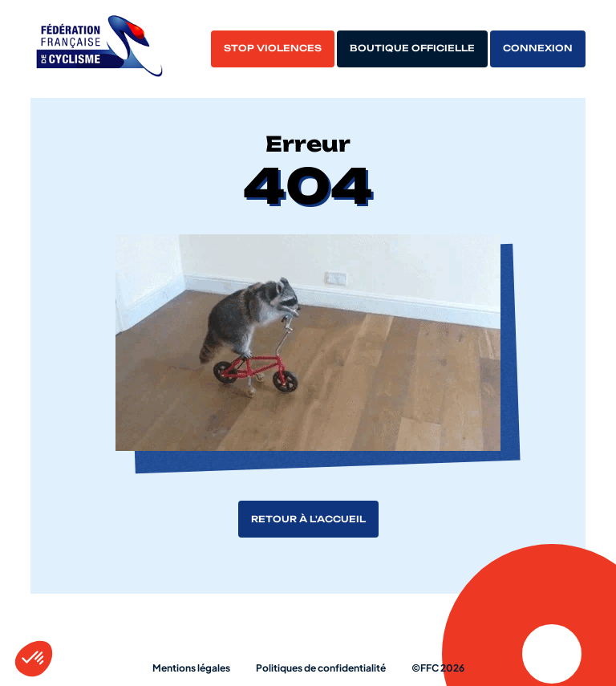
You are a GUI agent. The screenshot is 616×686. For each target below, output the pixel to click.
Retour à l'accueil (308, 519)
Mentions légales (191, 668)
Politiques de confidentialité (321, 668)
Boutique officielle (412, 48)
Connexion (538, 48)
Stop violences (273, 48)
